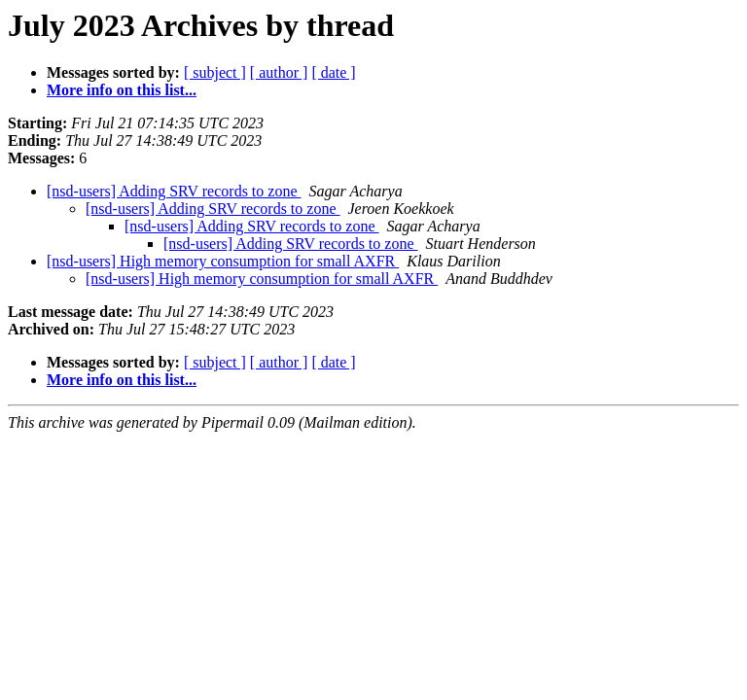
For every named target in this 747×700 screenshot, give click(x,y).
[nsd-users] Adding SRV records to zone (174, 191)
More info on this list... (122, 90)
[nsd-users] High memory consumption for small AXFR (223, 261)
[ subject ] (215, 72)
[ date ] (333, 72)
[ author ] (279, 72)
